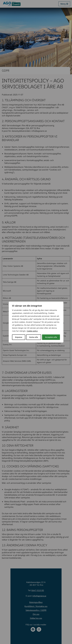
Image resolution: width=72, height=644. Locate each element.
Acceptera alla (51, 337)
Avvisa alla (34, 337)
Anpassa (19, 337)
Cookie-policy (32, 331)
